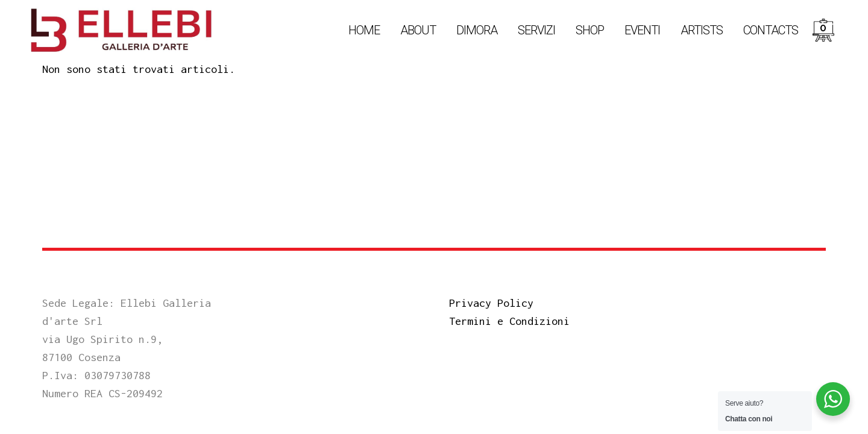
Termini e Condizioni (509, 321)
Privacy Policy (491, 303)
